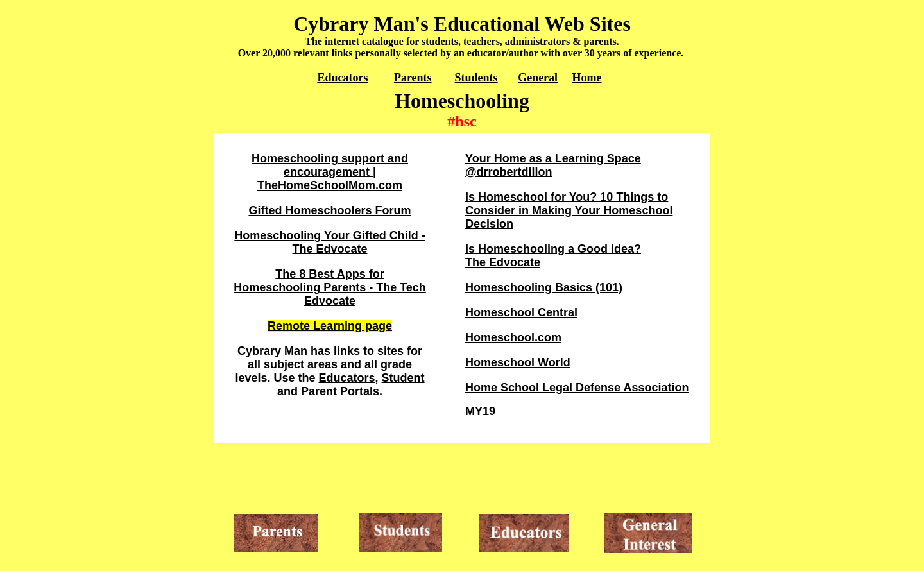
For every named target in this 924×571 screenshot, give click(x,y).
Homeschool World (518, 362)
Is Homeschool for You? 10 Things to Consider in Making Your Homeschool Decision (569, 210)
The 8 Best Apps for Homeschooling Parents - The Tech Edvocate (330, 287)
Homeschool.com (513, 337)
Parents (413, 78)
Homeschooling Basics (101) (544, 287)
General (538, 78)
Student (403, 378)
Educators (342, 78)
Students (476, 78)
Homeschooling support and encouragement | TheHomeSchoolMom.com (330, 172)
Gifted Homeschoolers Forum (329, 210)
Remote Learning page (330, 326)
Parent (319, 391)
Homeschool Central (521, 312)
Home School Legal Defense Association (577, 388)
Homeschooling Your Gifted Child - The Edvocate (329, 242)
